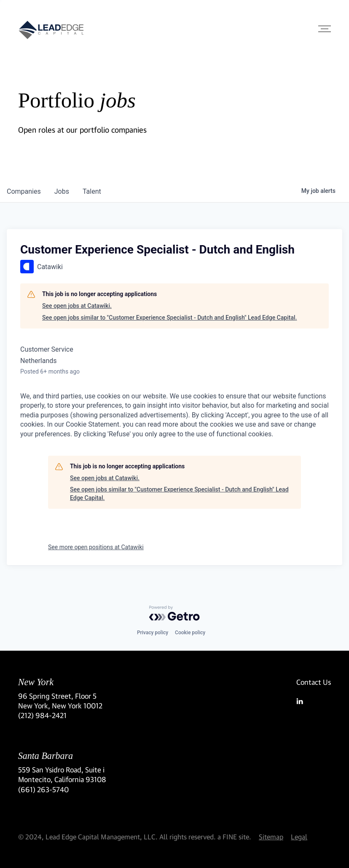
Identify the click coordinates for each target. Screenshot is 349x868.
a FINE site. (234, 837)
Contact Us (314, 682)
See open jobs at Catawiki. (77, 306)
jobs (62, 191)
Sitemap (271, 837)
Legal (299, 837)
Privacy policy (153, 633)
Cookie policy (190, 633)
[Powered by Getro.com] (174, 613)
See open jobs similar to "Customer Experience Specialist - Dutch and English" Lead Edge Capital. (169, 318)
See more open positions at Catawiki (96, 547)
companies (24, 191)
